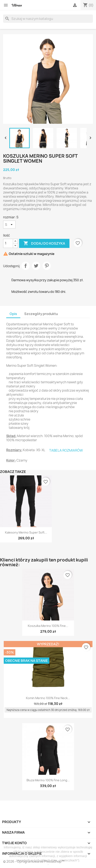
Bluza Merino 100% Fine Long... (48, 780)
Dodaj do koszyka (44, 243)
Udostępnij (26, 266)
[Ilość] (8, 243)
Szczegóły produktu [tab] (41, 314)
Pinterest (47, 266)
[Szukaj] (48, 19)
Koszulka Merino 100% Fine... (48, 626)
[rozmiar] (9, 225)
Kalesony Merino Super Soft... (26, 532)
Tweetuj (36, 266)
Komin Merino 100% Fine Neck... (48, 698)
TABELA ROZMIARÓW (66, 450)
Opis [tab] (13, 314)
